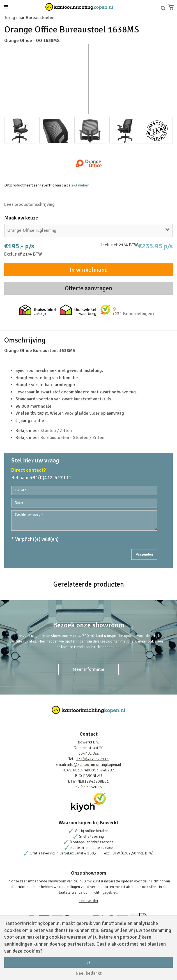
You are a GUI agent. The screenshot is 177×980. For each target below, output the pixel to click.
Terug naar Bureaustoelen (29, 18)
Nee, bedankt (89, 973)
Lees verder (89, 901)
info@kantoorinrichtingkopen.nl (94, 765)
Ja (88, 962)
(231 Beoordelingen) (134, 314)
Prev (12, 79)
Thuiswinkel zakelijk (37, 310)
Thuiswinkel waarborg (78, 310)
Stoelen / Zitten (56, 431)
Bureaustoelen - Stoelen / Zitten (72, 438)
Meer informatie (88, 669)
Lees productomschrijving (29, 204)
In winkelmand (89, 270)
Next (165, 79)
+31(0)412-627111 (93, 759)
